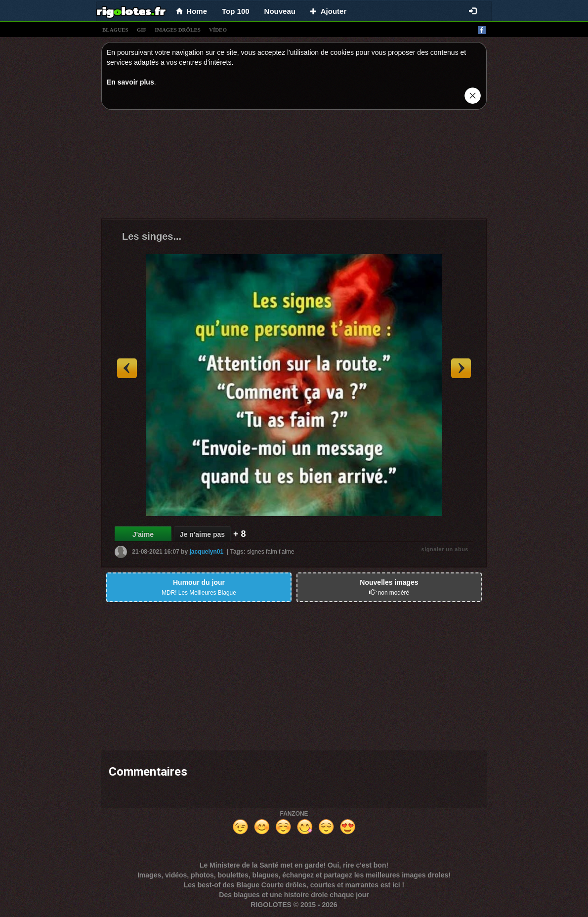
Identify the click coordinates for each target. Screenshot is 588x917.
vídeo (218, 30)
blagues (115, 30)
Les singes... (152, 236)
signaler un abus (445, 549)
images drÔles (178, 30)
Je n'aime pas (202, 534)
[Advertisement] (294, 167)
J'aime (143, 534)
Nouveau (280, 11)
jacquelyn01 (206, 552)
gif (142, 30)
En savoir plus (130, 82)
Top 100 (236, 11)
